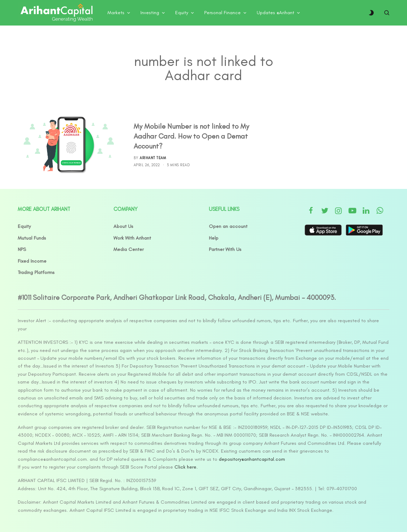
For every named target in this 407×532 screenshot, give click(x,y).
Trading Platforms (36, 272)
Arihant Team (153, 158)
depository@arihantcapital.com (252, 459)
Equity (24, 226)
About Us (123, 226)
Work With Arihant (132, 238)
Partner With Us (225, 249)
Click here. (186, 467)
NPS (22, 249)
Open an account (228, 226)
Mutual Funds (32, 238)
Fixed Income (32, 261)
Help (214, 238)
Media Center (129, 249)
